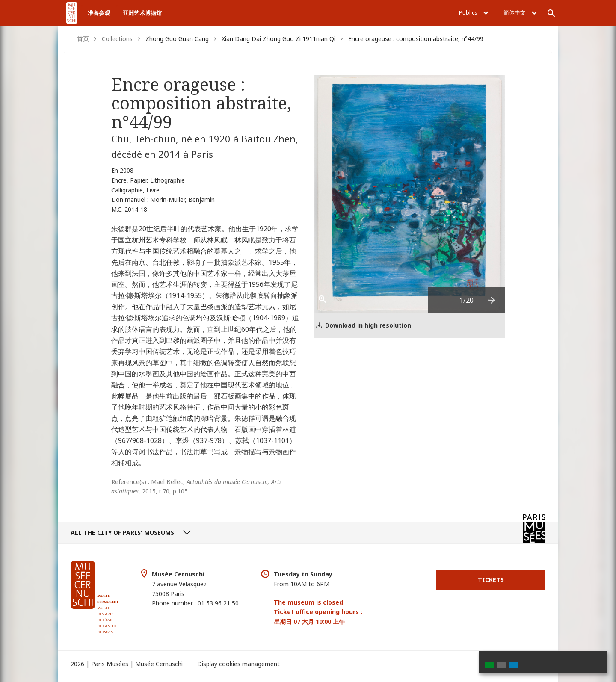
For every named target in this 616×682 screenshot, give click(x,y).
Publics (474, 12)
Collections (117, 39)
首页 (83, 39)
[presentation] (492, 300)
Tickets (491, 580)
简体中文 (520, 12)
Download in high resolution (368, 325)
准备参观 (99, 13)
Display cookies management (238, 664)
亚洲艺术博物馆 (142, 13)
